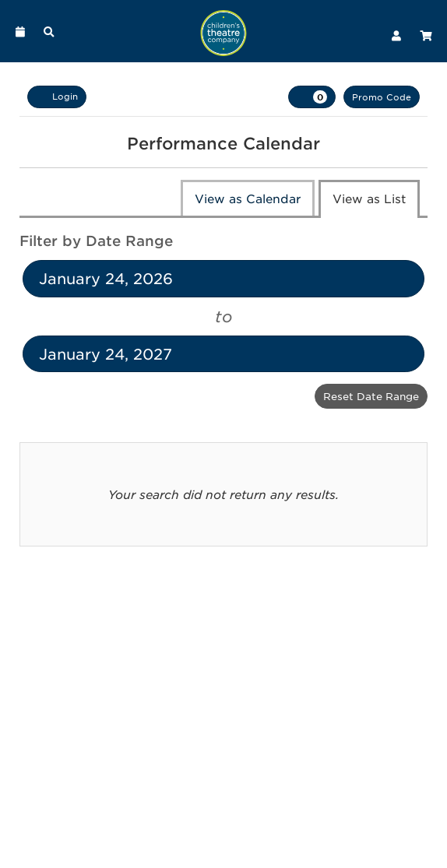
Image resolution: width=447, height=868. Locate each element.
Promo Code (382, 97)
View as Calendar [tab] (248, 198)
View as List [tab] (369, 198)
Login (57, 97)
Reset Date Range (371, 396)
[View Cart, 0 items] (312, 97)
